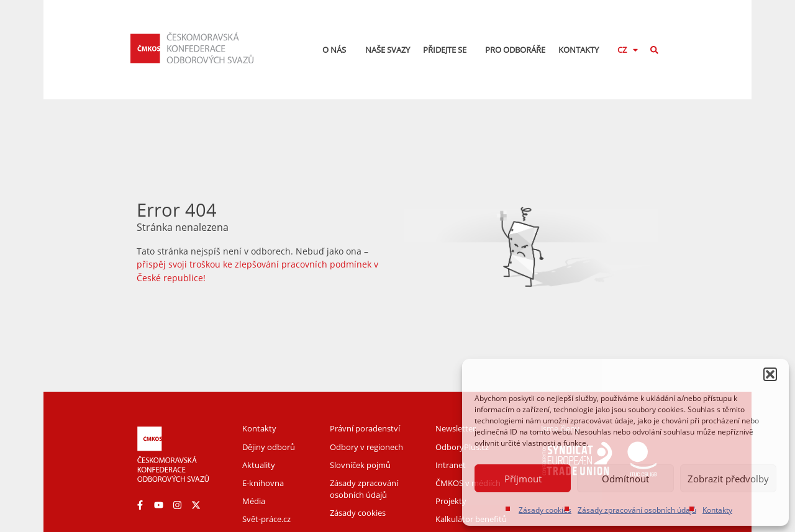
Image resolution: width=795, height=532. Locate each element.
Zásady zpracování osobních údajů (637, 510)
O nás (337, 50)
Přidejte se (448, 50)
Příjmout (523, 479)
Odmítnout (625, 479)
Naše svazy (388, 50)
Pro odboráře (515, 50)
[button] (770, 374)
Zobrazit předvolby (728, 479)
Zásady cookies (545, 510)
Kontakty (717, 510)
